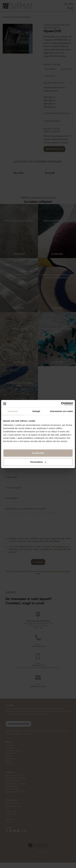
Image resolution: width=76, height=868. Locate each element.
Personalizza (38, 462)
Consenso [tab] (13, 411)
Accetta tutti (38, 453)
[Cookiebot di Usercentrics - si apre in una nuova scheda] (61, 404)
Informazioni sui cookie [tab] (61, 411)
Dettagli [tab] (36, 411)
